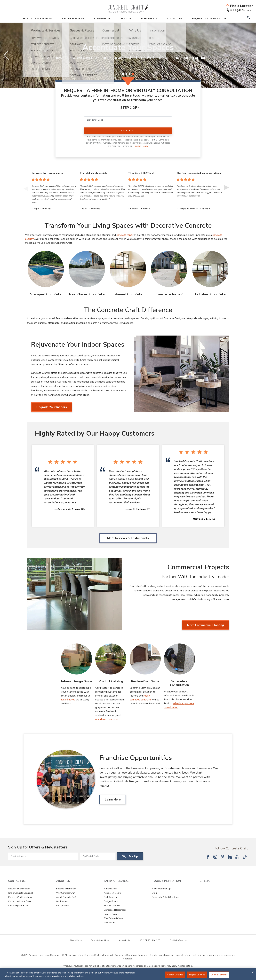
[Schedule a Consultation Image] (179, 659)
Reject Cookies (197, 975)
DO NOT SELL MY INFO (150, 940)
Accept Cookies (175, 975)
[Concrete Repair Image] (169, 269)
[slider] (128, 55)
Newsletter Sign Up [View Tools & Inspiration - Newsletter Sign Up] (161, 889)
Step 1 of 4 (130, 108)
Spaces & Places (73, 19)
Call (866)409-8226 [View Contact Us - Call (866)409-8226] (18, 906)
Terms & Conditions (100, 940)
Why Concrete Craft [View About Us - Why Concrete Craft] (66, 893)
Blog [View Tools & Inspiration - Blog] (154, 893)
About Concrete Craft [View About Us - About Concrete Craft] (66, 897)
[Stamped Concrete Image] (46, 269)
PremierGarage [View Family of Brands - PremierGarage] (111, 914)
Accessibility (124, 940)
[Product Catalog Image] (111, 659)
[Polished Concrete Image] (210, 269)
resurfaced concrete (107, 719)
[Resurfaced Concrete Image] (87, 269)
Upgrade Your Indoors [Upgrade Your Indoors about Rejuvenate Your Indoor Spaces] (52, 407)
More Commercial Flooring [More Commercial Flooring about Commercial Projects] (205, 625)
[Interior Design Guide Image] (77, 659)
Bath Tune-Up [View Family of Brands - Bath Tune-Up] (111, 897)
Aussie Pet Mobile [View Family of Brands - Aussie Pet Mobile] (113, 893)
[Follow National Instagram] (215, 857)
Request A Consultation (209, 19)
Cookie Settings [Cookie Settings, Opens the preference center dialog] (219, 975)
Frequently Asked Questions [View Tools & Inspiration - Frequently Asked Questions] (166, 897)
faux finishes (68, 700)
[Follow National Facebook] (208, 857)
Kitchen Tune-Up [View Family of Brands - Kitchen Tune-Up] (112, 906)
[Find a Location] (240, 6)
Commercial (102, 19)
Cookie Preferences (178, 940)
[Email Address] (43, 856)
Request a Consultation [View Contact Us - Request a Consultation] (19, 889)
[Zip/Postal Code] (128, 120)
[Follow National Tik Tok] (245, 857)
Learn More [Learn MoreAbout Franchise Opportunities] (113, 800)
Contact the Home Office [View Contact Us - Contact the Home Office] (20, 902)
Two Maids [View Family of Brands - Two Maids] (109, 923)
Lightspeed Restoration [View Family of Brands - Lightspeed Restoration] (115, 910)
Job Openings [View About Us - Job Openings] (63, 906)
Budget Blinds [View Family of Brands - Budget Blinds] (111, 902)
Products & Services (37, 19)
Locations (175, 19)
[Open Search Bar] (248, 18)
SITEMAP (206, 881)
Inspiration (149, 19)
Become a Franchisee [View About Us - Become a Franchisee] (66, 889)
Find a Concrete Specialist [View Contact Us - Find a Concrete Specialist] (20, 893)
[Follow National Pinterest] (223, 857)
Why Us (126, 19)
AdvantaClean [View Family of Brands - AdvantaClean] (111, 889)
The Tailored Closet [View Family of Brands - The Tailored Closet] (114, 918)
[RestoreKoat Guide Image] (145, 659)
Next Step (128, 131)
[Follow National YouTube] (237, 857)
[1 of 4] (123, 74)
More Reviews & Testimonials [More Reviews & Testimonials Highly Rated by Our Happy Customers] (128, 538)
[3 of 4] (130, 74)
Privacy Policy (141, 146)
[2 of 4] (126, 74)
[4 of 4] (133, 74)
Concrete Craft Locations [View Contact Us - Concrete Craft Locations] (20, 897)
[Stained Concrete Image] (128, 269)
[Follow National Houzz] (230, 857)
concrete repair (125, 235)
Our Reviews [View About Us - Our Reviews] (62, 902)
